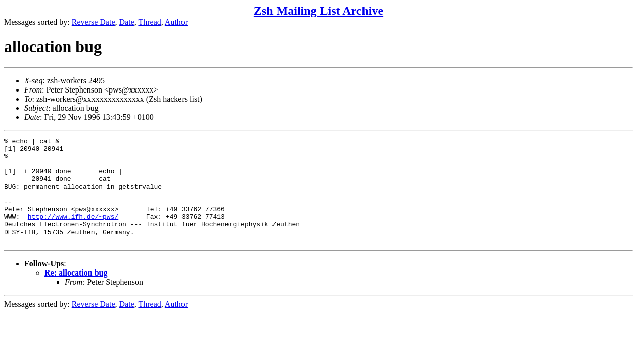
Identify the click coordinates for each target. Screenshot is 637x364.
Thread (149, 22)
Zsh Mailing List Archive (318, 11)
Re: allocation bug (76, 294)
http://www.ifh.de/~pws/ (73, 233)
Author (176, 22)
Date (127, 22)
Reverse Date (94, 22)
